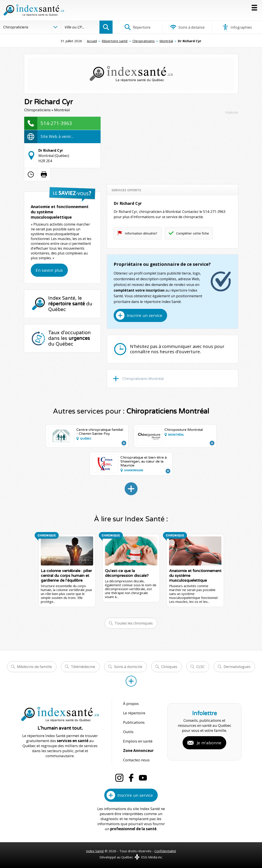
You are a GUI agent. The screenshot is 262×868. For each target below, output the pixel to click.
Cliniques (169, 667)
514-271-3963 (56, 123)
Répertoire (137, 27)
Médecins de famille (34, 667)
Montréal (166, 41)
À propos (131, 704)
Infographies (237, 27)
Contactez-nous (136, 760)
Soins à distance (187, 27)
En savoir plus (49, 270)
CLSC (200, 667)
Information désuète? (141, 233)
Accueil (92, 41)
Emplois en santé (138, 741)
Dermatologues (237, 667)
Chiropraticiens (144, 41)
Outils (128, 732)
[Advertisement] (173, 147)
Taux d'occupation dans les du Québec (69, 338)
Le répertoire (134, 713)
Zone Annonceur (138, 751)
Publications (134, 722)
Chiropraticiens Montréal (143, 379)
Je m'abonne (209, 743)
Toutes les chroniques (134, 623)
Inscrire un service (145, 315)
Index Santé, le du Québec (70, 304)
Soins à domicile (128, 667)
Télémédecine (83, 667)
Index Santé (95, 851)
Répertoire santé (115, 41)
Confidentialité (165, 851)
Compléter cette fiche (193, 233)
